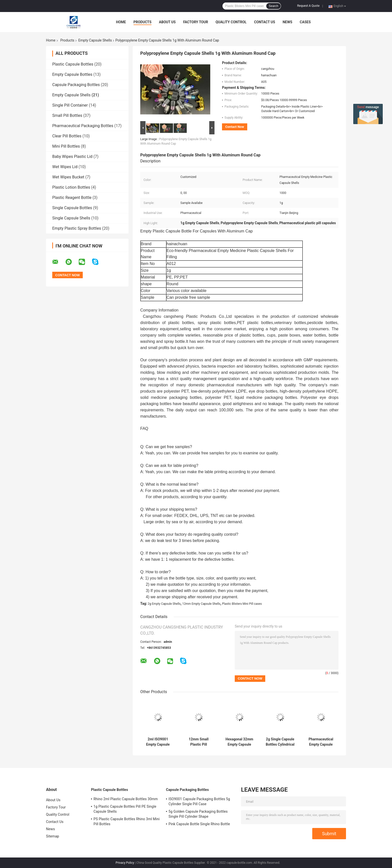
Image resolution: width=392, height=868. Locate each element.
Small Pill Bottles (67, 115)
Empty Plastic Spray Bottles (77, 228)
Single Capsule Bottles (72, 208)
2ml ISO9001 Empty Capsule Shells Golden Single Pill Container (158, 742)
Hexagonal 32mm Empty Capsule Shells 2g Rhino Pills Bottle (239, 742)
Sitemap (52, 836)
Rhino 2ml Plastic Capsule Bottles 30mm (126, 799)
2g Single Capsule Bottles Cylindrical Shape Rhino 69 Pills (280, 742)
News (287, 22)
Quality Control (231, 22)
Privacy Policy (125, 863)
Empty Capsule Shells (95, 40)
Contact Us (264, 22)
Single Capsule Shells (71, 218)
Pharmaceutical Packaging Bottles (83, 126)
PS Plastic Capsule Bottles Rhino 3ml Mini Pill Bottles (127, 821)
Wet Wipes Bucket (68, 177)
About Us (167, 22)
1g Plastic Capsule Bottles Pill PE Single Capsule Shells (125, 809)
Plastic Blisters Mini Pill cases (242, 604)
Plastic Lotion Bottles (71, 187)
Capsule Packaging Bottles (76, 85)
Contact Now (235, 127)
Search (273, 6)
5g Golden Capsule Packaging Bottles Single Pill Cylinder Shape (198, 814)
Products (142, 22)
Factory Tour (196, 22)
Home (121, 22)
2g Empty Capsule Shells (164, 604)
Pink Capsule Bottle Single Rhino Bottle (199, 824)
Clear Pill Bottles (67, 136)
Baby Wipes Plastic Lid (72, 157)
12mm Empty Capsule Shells (201, 604)
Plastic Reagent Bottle (72, 198)
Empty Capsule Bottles (72, 74)
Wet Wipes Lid (65, 167)
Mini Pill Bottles (66, 146)
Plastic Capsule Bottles (73, 64)
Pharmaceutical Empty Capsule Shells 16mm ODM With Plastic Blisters (321, 742)
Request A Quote (308, 6)
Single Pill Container (70, 105)
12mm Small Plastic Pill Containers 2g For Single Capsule (198, 742)
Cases (305, 22)
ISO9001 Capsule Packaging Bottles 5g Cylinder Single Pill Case (199, 801)
